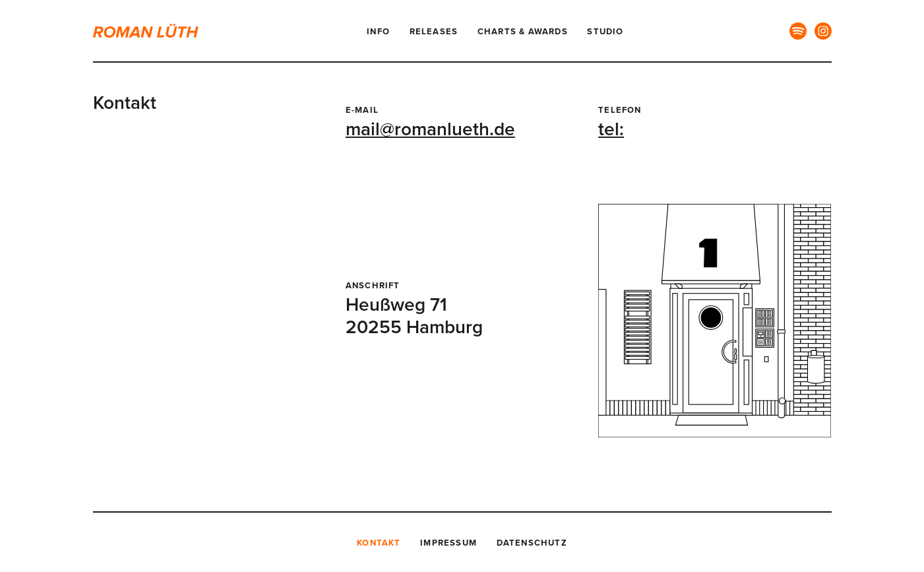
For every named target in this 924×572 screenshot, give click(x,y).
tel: (611, 129)
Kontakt (379, 543)
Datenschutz (532, 543)
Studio (605, 32)
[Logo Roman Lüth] (152, 31)
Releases (434, 32)
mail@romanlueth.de (430, 129)
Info (378, 32)
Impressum (448, 543)
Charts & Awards (523, 32)
